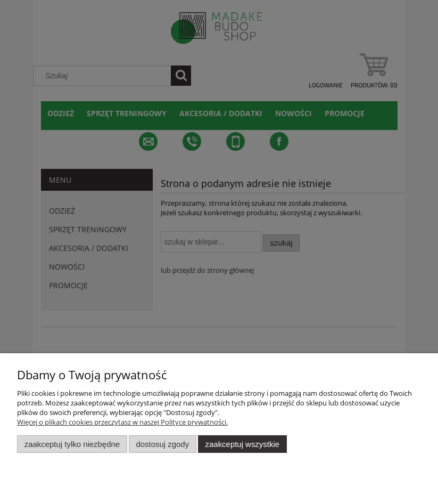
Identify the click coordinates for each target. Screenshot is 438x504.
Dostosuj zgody (162, 444)
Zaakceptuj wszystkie (242, 444)
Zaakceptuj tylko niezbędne (72, 444)
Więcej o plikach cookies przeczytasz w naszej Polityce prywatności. (122, 422)
